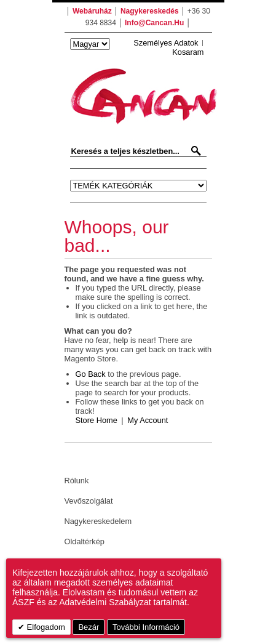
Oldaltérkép (85, 541)
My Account (148, 420)
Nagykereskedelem (98, 521)
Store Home (97, 420)
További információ (146, 627)
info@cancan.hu (154, 23)
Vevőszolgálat (89, 501)
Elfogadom (45, 627)
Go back (91, 374)
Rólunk (77, 481)
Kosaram (188, 52)
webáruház (92, 11)
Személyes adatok (166, 43)
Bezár (89, 627)
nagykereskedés (150, 11)
